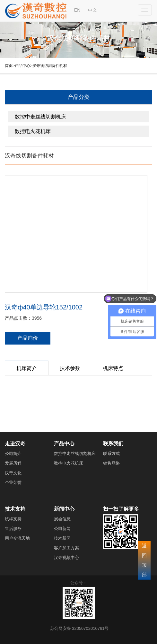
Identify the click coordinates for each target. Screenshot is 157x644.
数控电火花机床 (33, 131)
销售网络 (111, 463)
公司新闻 (62, 529)
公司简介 (13, 454)
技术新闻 (62, 538)
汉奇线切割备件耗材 (50, 66)
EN (77, 10)
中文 (92, 10)
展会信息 (62, 519)
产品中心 (22, 66)
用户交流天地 (17, 538)
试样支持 (13, 519)
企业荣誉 (13, 483)
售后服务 (13, 529)
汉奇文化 (13, 473)
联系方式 (111, 454)
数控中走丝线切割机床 (40, 117)
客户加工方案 (66, 548)
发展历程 (13, 463)
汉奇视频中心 (66, 558)
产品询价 (28, 338)
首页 (9, 66)
